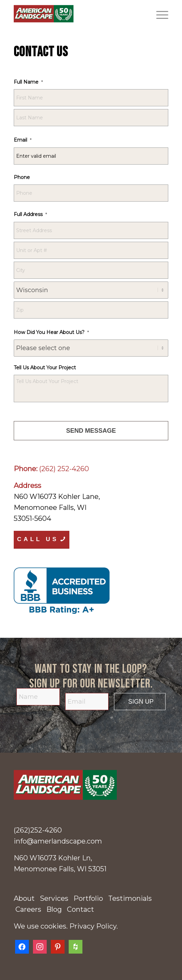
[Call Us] (42, 540)
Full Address (30, 214)
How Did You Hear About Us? (51, 332)
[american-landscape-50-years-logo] (91, 785)
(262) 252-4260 (64, 469)
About (24, 898)
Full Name (28, 82)
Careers (28, 909)
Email (23, 140)
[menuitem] (159, 14)
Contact (81, 909)
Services (54, 898)
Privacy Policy (93, 926)
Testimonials (130, 898)
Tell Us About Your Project (45, 368)
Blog (54, 909)
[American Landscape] (76, 14)
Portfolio (88, 898)
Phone (22, 177)
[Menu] (159, 14)
